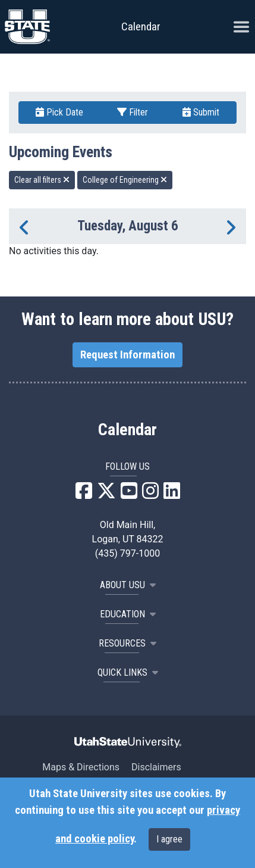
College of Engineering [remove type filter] (125, 180)
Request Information (127, 355)
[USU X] (106, 494)
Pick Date (59, 112)
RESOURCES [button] (127, 643)
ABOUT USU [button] (128, 585)
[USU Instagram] (150, 494)
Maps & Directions (81, 767)
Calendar (127, 430)
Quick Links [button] (128, 672)
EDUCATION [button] (128, 614)
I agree (169, 839)
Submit (201, 112)
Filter (133, 112)
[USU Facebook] (84, 494)
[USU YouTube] (129, 494)
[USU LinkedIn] (172, 494)
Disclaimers (156, 767)
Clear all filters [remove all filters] (42, 180)
